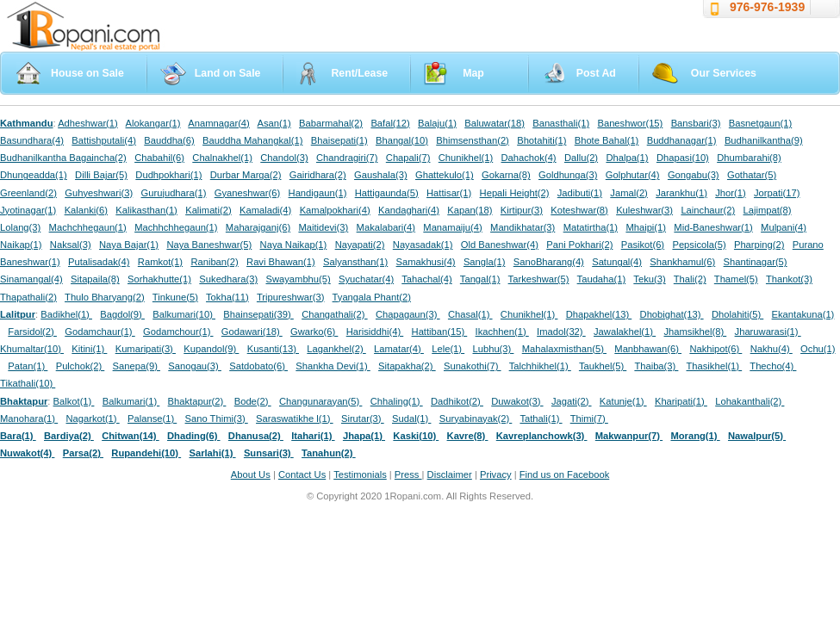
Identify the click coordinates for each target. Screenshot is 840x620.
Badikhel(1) (66, 314)
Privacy (496, 474)
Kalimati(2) (208, 210)
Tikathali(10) (28, 383)
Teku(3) (649, 279)
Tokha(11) (227, 297)
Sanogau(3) (195, 366)
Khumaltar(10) (32, 349)
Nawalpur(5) (757, 436)
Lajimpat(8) (768, 210)
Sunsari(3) (269, 453)
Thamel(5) (736, 279)
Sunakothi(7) (473, 366)
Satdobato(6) (258, 366)
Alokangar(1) (153, 123)
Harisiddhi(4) (375, 332)
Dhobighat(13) (672, 314)
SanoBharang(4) (549, 262)
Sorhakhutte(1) (159, 279)
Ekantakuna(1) (803, 314)
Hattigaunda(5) (387, 193)
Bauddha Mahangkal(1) (252, 140)
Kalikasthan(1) (146, 210)
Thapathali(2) (28, 297)
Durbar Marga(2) (246, 175)
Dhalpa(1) (627, 158)
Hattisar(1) (449, 193)
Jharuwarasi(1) (768, 332)
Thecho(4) (773, 366)
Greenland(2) (28, 193)
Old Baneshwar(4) (500, 245)
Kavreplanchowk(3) (542, 436)
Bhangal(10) (402, 140)
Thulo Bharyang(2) (105, 297)
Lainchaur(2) (708, 210)
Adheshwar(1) (88, 123)
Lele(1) (448, 349)
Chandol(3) (284, 158)
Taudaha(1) (602, 279)
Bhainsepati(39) (258, 314)
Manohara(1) (29, 418)
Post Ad (596, 73)
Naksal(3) (71, 245)
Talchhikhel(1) (540, 366)
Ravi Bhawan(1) (281, 262)
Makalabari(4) (386, 227)
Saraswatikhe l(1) (295, 418)
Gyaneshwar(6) (247, 193)
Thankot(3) (789, 279)
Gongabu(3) (694, 175)
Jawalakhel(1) (625, 332)
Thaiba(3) (656, 366)
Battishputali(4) (104, 140)
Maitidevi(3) (323, 227)
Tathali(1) (541, 418)
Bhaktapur (24, 401)
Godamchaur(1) (100, 332)
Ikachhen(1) (502, 332)
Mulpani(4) (784, 227)
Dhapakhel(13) (599, 314)
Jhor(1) (730, 193)
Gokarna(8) (506, 175)
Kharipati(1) (681, 401)
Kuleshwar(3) (644, 210)
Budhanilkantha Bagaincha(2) (63, 158)
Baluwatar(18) (495, 123)
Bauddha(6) (169, 140)
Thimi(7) (589, 418)
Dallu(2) (581, 158)
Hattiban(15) (440, 332)
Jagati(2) (572, 401)
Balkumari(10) (184, 314)
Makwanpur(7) (629, 436)
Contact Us (302, 474)
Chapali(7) (408, 158)
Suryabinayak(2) (476, 418)
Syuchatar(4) (366, 279)
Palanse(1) (152, 418)
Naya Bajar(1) (129, 245)
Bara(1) (18, 436)
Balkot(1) (74, 401)
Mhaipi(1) (646, 227)
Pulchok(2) (81, 366)
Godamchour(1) (178, 332)
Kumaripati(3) (146, 349)
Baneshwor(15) (630, 123)
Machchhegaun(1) (88, 227)
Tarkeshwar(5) (539, 279)
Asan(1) (274, 123)
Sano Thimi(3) (217, 418)
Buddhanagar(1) (682, 140)
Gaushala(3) (381, 175)
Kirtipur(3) (522, 210)
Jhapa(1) (364, 436)
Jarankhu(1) (681, 193)
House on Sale (87, 73)
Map (473, 73)
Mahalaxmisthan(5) (564, 349)
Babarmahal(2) (331, 123)
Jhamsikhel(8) (695, 332)
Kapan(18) (470, 210)
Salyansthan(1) (355, 262)
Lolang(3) (20, 227)
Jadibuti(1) (580, 193)
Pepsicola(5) (699, 245)
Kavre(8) (468, 436)
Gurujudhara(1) (174, 193)
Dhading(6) (194, 436)
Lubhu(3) (494, 349)
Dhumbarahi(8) (749, 158)
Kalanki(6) (86, 210)
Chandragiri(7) (347, 158)
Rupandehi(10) (146, 453)
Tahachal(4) (426, 279)
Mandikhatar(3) (523, 227)
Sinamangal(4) (31, 279)
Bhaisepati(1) (339, 140)
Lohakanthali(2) (750, 401)
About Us (251, 474)
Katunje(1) (623, 401)
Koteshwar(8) (579, 210)
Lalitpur (18, 314)
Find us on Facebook (564, 474)
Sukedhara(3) (228, 279)
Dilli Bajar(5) (101, 175)
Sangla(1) (485, 262)
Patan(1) (28, 366)
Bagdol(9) (122, 314)
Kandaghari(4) (409, 210)
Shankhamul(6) (682, 262)
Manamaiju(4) (452, 227)
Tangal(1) (480, 279)
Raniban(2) (214, 262)
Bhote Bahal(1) (607, 140)
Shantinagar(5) (756, 262)
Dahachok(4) (529, 158)
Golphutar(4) (633, 175)
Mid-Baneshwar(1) (713, 227)
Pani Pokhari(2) (579, 245)
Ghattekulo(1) (445, 175)
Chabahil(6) (159, 158)
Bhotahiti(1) (541, 140)
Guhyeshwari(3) (99, 193)
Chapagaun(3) (408, 314)
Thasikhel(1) (715, 366)
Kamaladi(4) (265, 210)
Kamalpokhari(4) (335, 210)
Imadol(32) (561, 332)
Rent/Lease (359, 73)
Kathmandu (27, 123)
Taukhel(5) (603, 366)
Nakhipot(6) (716, 349)
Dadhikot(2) (457, 401)
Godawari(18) (252, 332)
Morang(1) (695, 436)
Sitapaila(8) (95, 279)
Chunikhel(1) (466, 158)
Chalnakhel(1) (222, 158)
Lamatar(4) (399, 349)
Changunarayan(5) (320, 401)
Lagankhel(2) (336, 349)
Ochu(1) (818, 349)
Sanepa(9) (137, 366)
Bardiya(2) (69, 436)
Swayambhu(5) (298, 279)
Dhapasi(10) (683, 158)
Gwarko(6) (314, 332)
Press (408, 474)
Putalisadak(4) (99, 262)
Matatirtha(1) (591, 227)
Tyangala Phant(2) (372, 297)
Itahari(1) (313, 436)
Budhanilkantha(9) (764, 140)
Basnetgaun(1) (760, 123)
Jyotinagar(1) (28, 210)
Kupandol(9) (211, 349)
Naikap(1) (21, 245)
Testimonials (360, 474)
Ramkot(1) (160, 262)
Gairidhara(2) (318, 175)
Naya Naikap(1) (294, 245)
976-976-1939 (767, 7)
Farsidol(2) (32, 332)
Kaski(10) (416, 436)
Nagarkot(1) (93, 418)
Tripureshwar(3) (291, 297)
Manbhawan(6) (648, 349)
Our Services (724, 73)
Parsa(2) (83, 453)
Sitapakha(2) (407, 366)
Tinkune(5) (175, 297)
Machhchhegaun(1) (176, 227)
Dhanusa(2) (256, 436)
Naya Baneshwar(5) (209, 245)
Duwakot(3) (517, 401)
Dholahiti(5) (737, 314)
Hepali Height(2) (515, 193)
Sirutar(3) (363, 418)
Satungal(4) (617, 262)
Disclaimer (450, 474)
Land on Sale (228, 73)
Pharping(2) (759, 245)
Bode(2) (253, 401)
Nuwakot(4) (27, 453)
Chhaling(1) (397, 401)
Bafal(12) (390, 123)
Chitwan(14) (131, 436)
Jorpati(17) (777, 193)
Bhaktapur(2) (197, 401)
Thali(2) (690, 279)
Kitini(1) (89, 349)
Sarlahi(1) (212, 453)
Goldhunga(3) (568, 175)
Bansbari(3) (696, 123)
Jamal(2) (629, 193)
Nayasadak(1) (423, 245)
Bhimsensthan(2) (473, 140)
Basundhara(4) (32, 140)
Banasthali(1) (561, 123)
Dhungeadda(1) (34, 175)
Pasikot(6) (643, 245)
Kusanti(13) (273, 349)
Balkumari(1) (131, 401)
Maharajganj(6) (258, 227)
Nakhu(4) (772, 349)
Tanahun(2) (329, 453)
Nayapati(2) (360, 245)
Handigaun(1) (318, 193)
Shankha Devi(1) (333, 366)
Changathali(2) (335, 314)
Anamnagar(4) (219, 123)
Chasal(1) (470, 314)
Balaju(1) (437, 123)
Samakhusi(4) (426, 262)
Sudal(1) (411, 418)
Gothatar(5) (752, 175)
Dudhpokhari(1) (168, 175)
